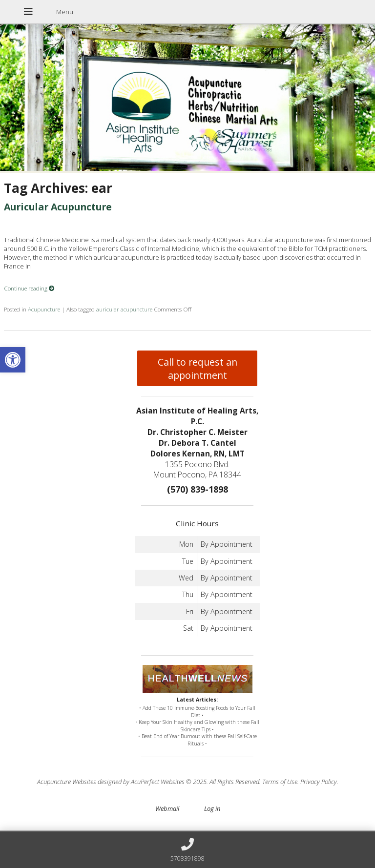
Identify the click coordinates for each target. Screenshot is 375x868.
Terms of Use (280, 782)
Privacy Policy (319, 782)
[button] (13, 360)
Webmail (167, 808)
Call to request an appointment (198, 369)
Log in (212, 808)
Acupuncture (44, 309)
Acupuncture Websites (67, 782)
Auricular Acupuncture (58, 207)
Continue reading (29, 288)
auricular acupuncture (124, 309)
